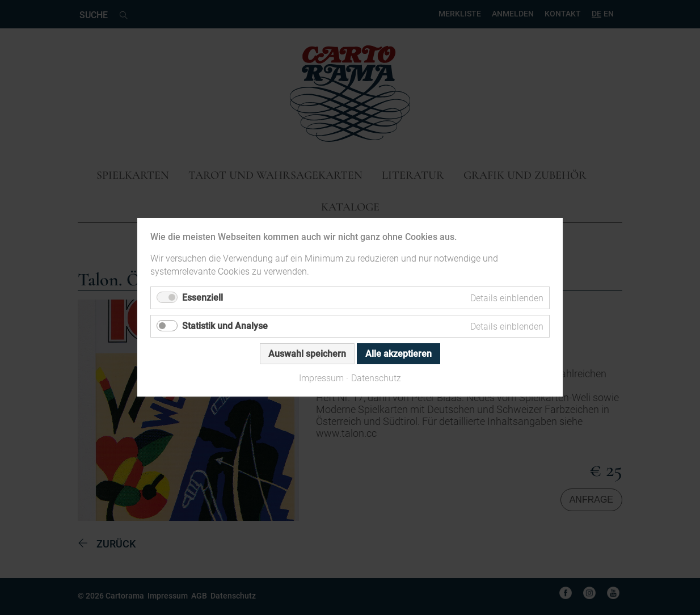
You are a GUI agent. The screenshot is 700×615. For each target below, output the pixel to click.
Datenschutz (376, 379)
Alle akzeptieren (399, 354)
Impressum (321, 379)
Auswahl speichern (307, 354)
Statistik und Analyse (225, 327)
